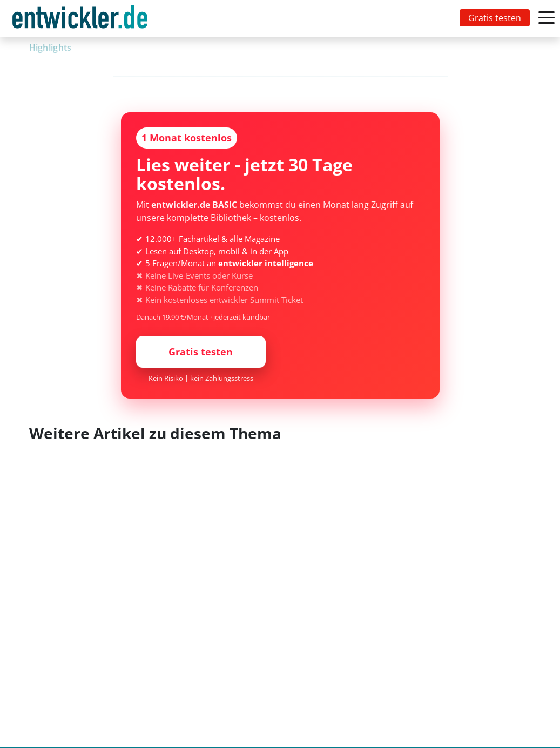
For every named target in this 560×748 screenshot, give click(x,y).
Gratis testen (495, 18)
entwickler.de (80, 20)
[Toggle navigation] (82, 18)
